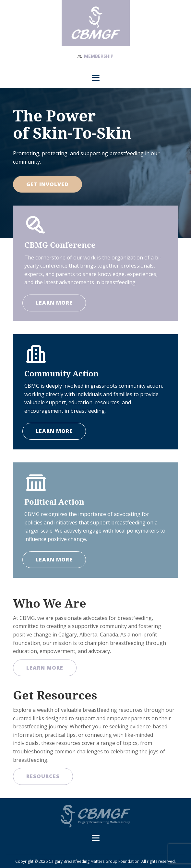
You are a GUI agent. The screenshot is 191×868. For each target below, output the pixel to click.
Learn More (45, 668)
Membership (99, 56)
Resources (43, 776)
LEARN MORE (54, 303)
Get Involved (48, 184)
